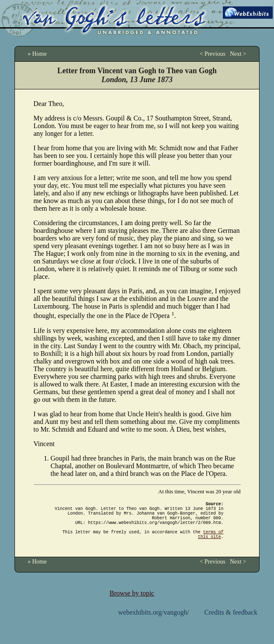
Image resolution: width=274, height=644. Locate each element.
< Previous (212, 54)
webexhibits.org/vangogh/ (153, 623)
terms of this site (211, 544)
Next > (238, 54)
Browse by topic (132, 603)
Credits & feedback (231, 623)
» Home (37, 54)
